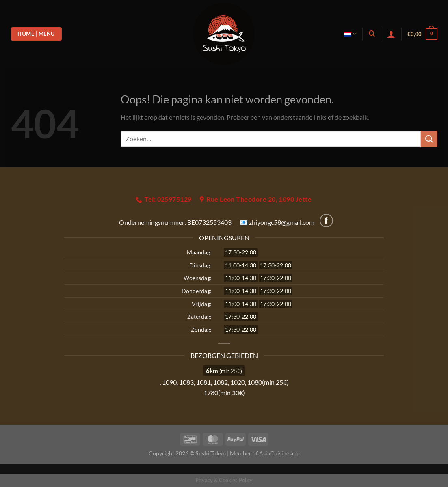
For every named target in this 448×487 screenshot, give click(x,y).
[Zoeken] (372, 34)
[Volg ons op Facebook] (326, 221)
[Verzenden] (429, 139)
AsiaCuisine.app (279, 453)
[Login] (391, 34)
